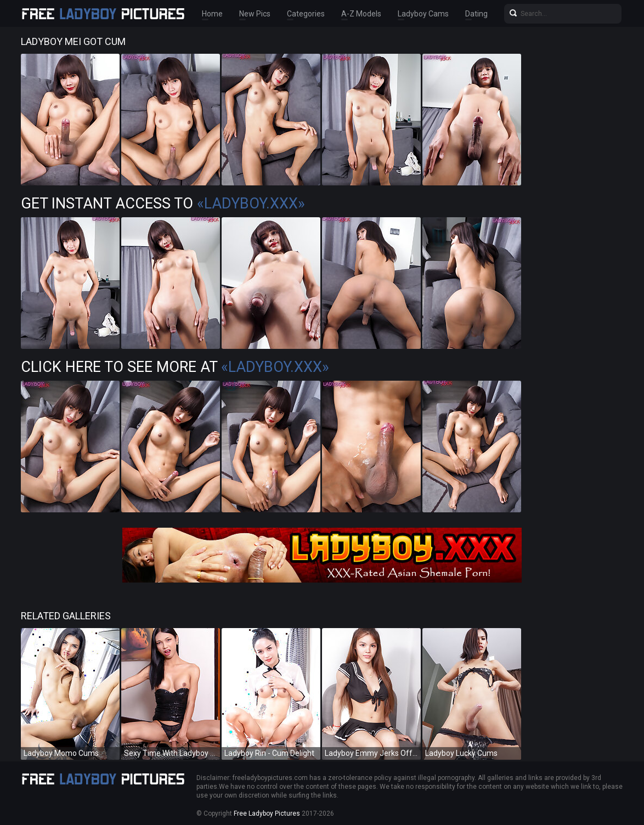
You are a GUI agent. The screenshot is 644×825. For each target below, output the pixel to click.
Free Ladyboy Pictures (267, 813)
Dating (476, 14)
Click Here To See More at (175, 367)
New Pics (255, 14)
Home (212, 14)
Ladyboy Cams (423, 14)
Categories (306, 14)
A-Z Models (361, 14)
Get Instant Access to (163, 204)
